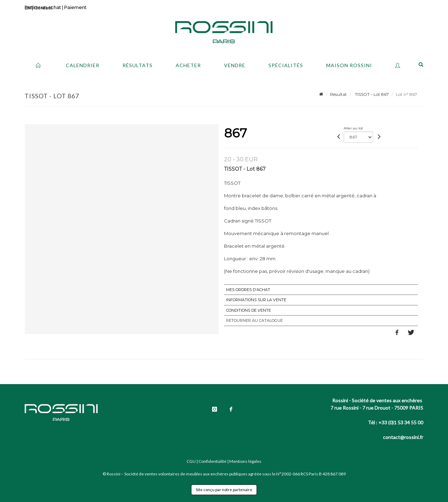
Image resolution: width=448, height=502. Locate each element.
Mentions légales (245, 461)
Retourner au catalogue (254, 320)
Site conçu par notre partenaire (224, 490)
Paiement (75, 7)
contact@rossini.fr (403, 437)
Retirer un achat (43, 7)
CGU (191, 461)
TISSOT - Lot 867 (371, 94)
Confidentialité (212, 461)
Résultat (338, 94)
